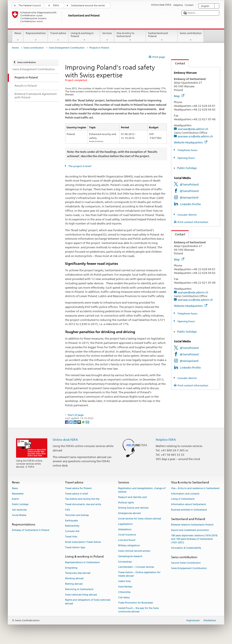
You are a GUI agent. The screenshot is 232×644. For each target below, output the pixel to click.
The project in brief (79, 166)
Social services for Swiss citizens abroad (140, 519)
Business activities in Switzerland (189, 510)
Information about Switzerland (188, 505)
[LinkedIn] (75, 422)
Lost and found (127, 540)
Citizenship (124, 592)
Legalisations (125, 524)
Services (107, 37)
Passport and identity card (132, 497)
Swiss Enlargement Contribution (67, 48)
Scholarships (125, 562)
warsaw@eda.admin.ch (193, 129)
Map (179, 96)
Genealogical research (130, 556)
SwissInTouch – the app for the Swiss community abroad (138, 610)
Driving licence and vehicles (133, 508)
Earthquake (71, 521)
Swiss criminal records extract (134, 551)
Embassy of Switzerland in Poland (31, 530)
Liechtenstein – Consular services (136, 567)
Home (15, 48)
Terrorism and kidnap (77, 515)
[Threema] (79, 422)
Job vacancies (19, 510)
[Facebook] (67, 422)
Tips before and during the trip (82, 499)
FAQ (68, 510)
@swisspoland (189, 197)
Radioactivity (72, 526)
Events (15, 499)
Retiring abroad (74, 584)
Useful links (124, 581)
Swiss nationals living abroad (81, 595)
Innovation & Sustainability (186, 548)
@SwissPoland (189, 184)
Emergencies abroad (129, 513)
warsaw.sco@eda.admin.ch (195, 136)
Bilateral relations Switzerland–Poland (192, 525)
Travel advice (58, 37)
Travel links (71, 537)
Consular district (187, 215)
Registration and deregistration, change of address (142, 490)
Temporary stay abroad (78, 573)
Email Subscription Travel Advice (83, 542)
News (18, 37)
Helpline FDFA (166, 440)
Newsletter (18, 494)
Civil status (124, 598)
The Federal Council (30, 6)
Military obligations (129, 546)
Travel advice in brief (76, 494)
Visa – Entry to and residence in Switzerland (195, 488)
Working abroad (74, 579)
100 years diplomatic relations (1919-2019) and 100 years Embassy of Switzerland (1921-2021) (194, 539)
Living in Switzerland (183, 499)
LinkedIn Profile (190, 204)
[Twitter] (71, 422)
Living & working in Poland (84, 37)
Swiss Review (125, 587)
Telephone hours (187, 150)
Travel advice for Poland (78, 488)
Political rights (126, 503)
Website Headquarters (191, 142)
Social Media (19, 515)
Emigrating (71, 568)
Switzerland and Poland (162, 37)
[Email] (87, 422)
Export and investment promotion (190, 530)
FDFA (56, 6)
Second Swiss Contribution (186, 563)
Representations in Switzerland (82, 562)
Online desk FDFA (65, 440)
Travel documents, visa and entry (83, 505)
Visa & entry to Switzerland (130, 37)
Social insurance (127, 535)
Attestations (125, 529)
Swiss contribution (191, 37)
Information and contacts (185, 494)
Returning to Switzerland (79, 589)
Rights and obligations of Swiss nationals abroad (88, 602)
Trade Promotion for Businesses (136, 603)
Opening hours (186, 158)
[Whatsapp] (84, 422)
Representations (36, 37)
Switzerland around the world (88, 6)
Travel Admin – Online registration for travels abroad (139, 574)
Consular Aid (72, 531)
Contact (178, 63)
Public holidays (187, 168)
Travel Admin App (75, 547)
